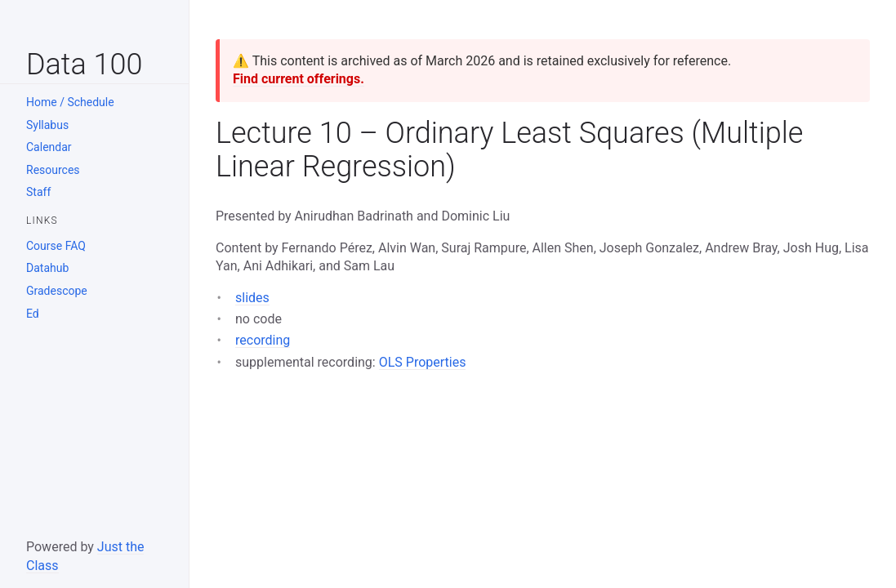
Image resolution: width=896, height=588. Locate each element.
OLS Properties (423, 362)
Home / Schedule (70, 102)
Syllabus (47, 125)
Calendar (49, 147)
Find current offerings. (299, 79)
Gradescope (57, 291)
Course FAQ (56, 246)
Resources (53, 170)
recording (263, 340)
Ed (33, 314)
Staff (38, 192)
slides (252, 298)
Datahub (47, 268)
